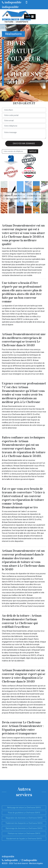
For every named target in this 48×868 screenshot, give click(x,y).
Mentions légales (36, 863)
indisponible (12, 2)
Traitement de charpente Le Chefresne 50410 (24, 823)
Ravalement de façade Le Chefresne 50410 (24, 839)
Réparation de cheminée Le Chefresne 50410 (24, 818)
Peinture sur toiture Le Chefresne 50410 (24, 833)
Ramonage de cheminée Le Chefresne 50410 (24, 828)
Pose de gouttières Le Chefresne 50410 (24, 813)
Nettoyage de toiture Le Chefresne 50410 (24, 808)
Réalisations (13, 34)
